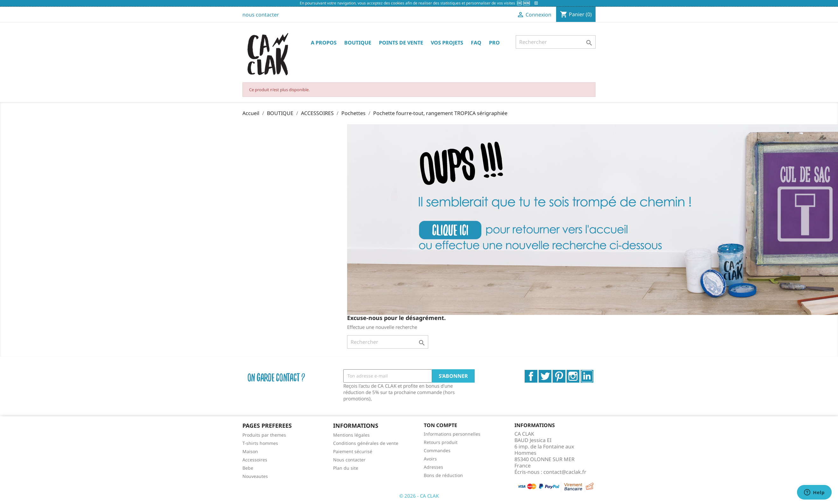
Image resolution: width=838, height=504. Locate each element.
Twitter (545, 376)
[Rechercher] (556, 42)
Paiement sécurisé (353, 451)
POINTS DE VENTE (401, 43)
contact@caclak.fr (565, 472)
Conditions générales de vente (366, 443)
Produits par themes (264, 435)
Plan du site (346, 468)
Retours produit (441, 442)
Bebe (248, 468)
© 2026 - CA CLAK (419, 496)
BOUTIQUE (358, 43)
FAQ (476, 43)
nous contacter (261, 15)
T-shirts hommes (260, 443)
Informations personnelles (452, 434)
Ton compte (440, 425)
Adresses (433, 467)
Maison (250, 451)
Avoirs (430, 459)
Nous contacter (349, 460)
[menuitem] (283, 435)
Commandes (437, 450)
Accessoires (255, 460)
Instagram (573, 376)
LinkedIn (587, 376)
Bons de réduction (443, 475)
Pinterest (559, 376)
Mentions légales (351, 435)
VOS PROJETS (447, 43)
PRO (494, 43)
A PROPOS (324, 43)
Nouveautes (255, 476)
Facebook (531, 376)
